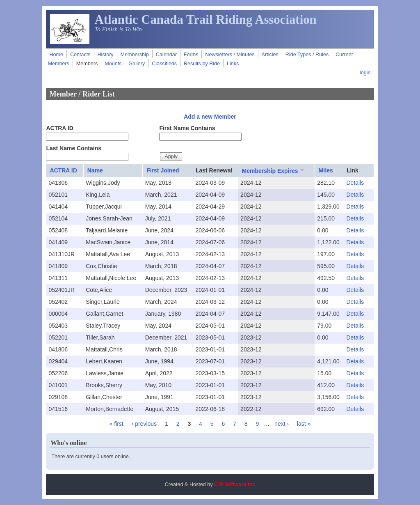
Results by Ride (202, 64)
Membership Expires (274, 170)
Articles (270, 55)
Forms (191, 55)
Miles (326, 170)
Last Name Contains (74, 148)
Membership (135, 55)
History (105, 55)
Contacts (80, 55)
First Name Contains (187, 128)
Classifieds (164, 64)
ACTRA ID (59, 128)
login (365, 73)
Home (56, 55)
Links (233, 64)
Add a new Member (210, 117)
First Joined (163, 170)
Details (355, 183)
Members (87, 64)
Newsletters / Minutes (230, 55)
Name (95, 170)
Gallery (137, 64)
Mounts (113, 64)
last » (304, 424)
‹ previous (144, 424)
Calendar (166, 55)
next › (282, 424)
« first (116, 424)
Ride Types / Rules (307, 55)
